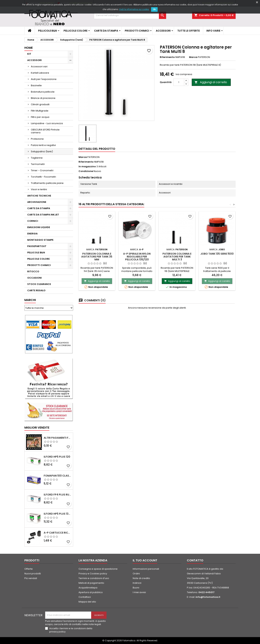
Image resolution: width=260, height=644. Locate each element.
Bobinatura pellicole (43, 92)
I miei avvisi (139, 592)
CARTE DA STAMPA (106, 31)
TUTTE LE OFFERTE (188, 31)
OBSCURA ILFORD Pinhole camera (45, 131)
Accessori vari (39, 66)
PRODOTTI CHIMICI (137, 31)
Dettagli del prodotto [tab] (97, 149)
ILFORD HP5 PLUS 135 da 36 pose (58, 514)
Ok (154, 9)
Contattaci (85, 597)
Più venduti (31, 578)
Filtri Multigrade (40, 111)
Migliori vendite (37, 428)
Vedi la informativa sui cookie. (134, 9)
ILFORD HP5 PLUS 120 (57, 457)
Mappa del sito (87, 602)
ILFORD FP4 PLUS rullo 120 (58, 495)
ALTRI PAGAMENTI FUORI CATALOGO (58, 438)
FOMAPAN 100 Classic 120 (58, 476)
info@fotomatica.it (208, 597)
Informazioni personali (146, 569)
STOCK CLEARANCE (39, 284)
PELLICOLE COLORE (75, 31)
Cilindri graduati (40, 104)
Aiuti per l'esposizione (44, 79)
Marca (193, 57)
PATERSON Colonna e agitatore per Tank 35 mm (97, 257)
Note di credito (141, 578)
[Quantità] (179, 82)
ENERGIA (32, 234)
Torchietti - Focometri (43, 177)
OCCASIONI (34, 278)
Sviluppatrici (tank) (42, 151)
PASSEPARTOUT (37, 246)
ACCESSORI (163, 31)
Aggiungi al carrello (211, 82)
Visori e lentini (39, 189)
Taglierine (37, 158)
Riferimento (167, 57)
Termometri (38, 164)
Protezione (37, 139)
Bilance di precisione (43, 98)
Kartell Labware (40, 73)
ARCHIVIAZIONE (37, 202)
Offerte (29, 569)
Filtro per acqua (40, 117)
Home (29, 48)
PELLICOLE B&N (47, 31)
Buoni (136, 588)
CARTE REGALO (36, 290)
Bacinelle (36, 85)
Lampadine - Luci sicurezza (47, 123)
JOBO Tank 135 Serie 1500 (217, 254)
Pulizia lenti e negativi (43, 145)
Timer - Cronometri (42, 170)
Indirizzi (137, 583)
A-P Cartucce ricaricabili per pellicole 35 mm (58, 533)
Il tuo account (145, 560)
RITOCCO (33, 271)
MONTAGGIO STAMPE (40, 240)
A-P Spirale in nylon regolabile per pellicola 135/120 (137, 257)
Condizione (86, 171)
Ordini (136, 574)
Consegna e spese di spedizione (98, 569)
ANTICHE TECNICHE (39, 196)
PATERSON (93, 157)
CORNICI (33, 221)
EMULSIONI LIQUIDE (39, 227)
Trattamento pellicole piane (47, 183)
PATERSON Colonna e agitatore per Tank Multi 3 (177, 257)
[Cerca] (130, 15)
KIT (29, 54)
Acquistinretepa (88, 588)
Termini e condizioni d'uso (94, 578)
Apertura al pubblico (91, 592)
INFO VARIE (213, 31)
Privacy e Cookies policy (93, 574)
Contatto (195, 560)
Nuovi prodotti (33, 574)
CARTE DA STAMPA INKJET (43, 215)
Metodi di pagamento (91, 583)
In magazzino (87, 167)
